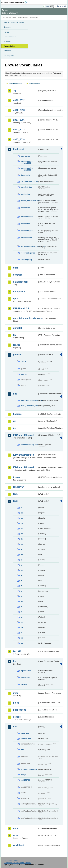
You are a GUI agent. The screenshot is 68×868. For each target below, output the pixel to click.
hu (22, 570)
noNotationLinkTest (29, 769)
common (18, 275)
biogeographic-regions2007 (27, 162)
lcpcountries (26, 671)
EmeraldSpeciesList (29, 182)
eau (22, 749)
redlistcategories (28, 253)
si (22, 633)
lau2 (15, 501)
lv (22, 596)
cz (22, 529)
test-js (23, 774)
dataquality (25, 175)
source (24, 374)
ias (15, 421)
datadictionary (21, 282)
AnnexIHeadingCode (29, 445)
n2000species (27, 238)
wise (16, 835)
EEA (15, 2)
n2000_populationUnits (29, 201)
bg (22, 518)
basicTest (25, 733)
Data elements (10, 37)
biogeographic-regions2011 (27, 169)
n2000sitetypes (27, 230)
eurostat (18, 328)
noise (16, 703)
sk (22, 638)
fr (21, 565)
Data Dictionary (23, 18)
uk (22, 643)
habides (17, 414)
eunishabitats (27, 187)
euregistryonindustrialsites (25, 318)
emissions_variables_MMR (29, 401)
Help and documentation (14, 22)
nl (22, 607)
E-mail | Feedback (11, 860)
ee (22, 544)
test (15, 727)
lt (21, 586)
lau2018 (17, 651)
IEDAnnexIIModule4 (23, 467)
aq (14, 90)
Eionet (14, 18)
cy (22, 523)
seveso (17, 717)
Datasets (7, 27)
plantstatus (25, 677)
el (22, 549)
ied (15, 428)
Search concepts (35, 83)
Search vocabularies (16, 83)
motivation (25, 194)
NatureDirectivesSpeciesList (29, 246)
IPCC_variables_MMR (29, 406)
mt (22, 601)
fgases (17, 345)
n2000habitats (27, 217)
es (22, 555)
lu (22, 591)
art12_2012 (19, 100)
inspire (17, 477)
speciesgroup (27, 259)
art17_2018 (19, 139)
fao (15, 335)
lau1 (15, 494)
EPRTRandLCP (21, 308)
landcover (18, 487)
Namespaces (9, 55)
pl (22, 612)
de (22, 534)
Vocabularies (9, 46)
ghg (15, 394)
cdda (16, 268)
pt (22, 617)
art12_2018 (19, 110)
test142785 (25, 780)
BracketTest (26, 739)
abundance (25, 156)
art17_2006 (19, 120)
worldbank (19, 845)
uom (16, 828)
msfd (16, 693)
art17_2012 (19, 130)
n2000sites (25, 224)
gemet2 (17, 355)
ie (22, 575)
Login (47, 6)
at (22, 508)
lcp (15, 661)
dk (22, 539)
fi (21, 560)
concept (24, 361)
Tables (6, 32)
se (22, 628)
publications (20, 710)
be (22, 513)
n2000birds (25, 208)
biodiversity (19, 149)
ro (22, 622)
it (21, 581)
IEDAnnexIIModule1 (23, 435)
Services (7, 51)
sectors (24, 684)
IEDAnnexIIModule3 (23, 455)
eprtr (16, 299)
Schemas (7, 41)
